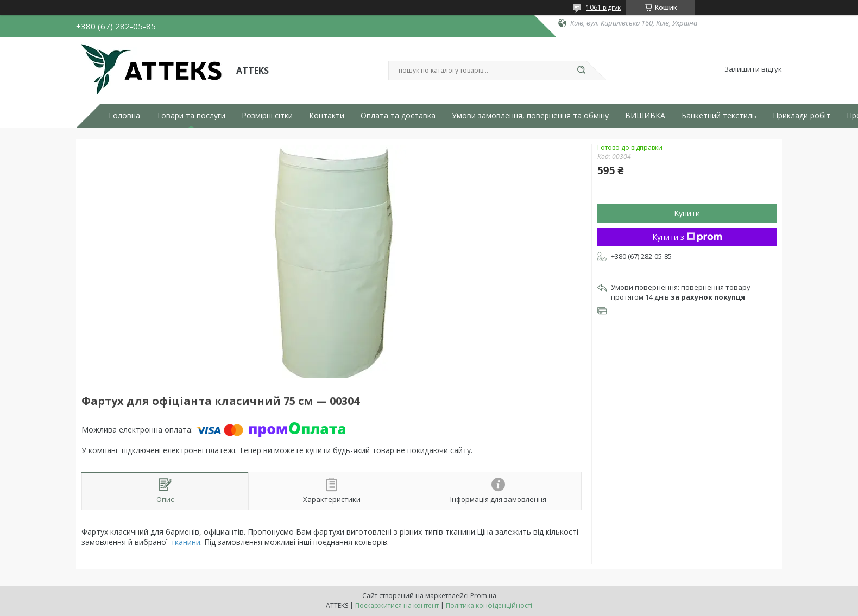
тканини (185, 542)
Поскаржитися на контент (397, 605)
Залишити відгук (753, 69)
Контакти (327, 116)
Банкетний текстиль (719, 116)
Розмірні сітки (267, 116)
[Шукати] (581, 71)
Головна (124, 116)
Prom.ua (483, 596)
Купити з (687, 237)
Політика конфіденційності (489, 605)
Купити (687, 213)
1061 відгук (603, 7)
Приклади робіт (802, 116)
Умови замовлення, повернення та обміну (530, 116)
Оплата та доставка (398, 116)
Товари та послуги (191, 116)
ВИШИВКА (645, 116)
